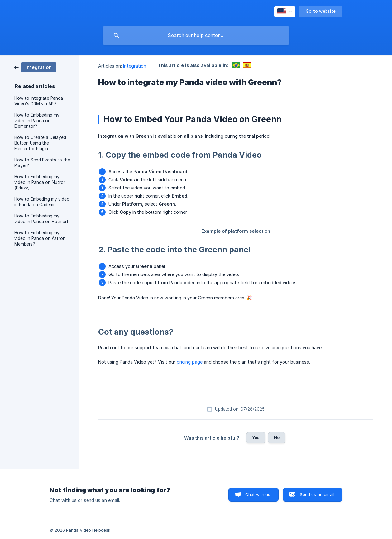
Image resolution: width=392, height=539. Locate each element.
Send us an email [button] (317, 494)
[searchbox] (196, 36)
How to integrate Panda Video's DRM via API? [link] (39, 101)
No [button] (277, 437)
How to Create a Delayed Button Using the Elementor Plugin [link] (40, 143)
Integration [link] (135, 66)
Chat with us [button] (258, 494)
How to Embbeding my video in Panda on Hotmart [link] (41, 219)
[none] (285, 12)
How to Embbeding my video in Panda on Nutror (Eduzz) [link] (40, 182)
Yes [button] (256, 437)
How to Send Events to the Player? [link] (42, 163)
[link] (35, 67)
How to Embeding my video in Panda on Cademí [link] (42, 202)
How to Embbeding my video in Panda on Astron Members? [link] (40, 238)
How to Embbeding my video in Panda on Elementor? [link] (37, 121)
